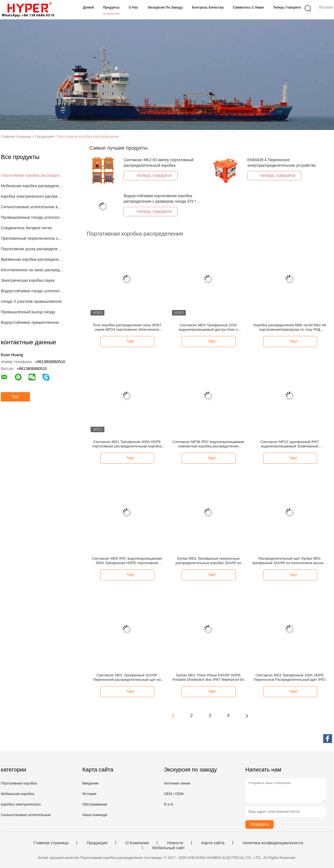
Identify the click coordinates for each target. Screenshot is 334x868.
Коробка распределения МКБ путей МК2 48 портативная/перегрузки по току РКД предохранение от (290, 327)
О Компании (137, 843)
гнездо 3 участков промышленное (31, 301)
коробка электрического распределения (32, 196)
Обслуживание (95, 804)
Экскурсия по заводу (165, 7)
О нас (134, 7)
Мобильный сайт (169, 848)
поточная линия (177, 783)
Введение (90, 783)
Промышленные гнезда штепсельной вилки (32, 217)
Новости (175, 843)
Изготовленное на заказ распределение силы (32, 270)
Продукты (111, 7)
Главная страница (51, 843)
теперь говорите (287, 7)
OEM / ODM (174, 794)
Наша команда (95, 815)
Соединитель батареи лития (26, 228)
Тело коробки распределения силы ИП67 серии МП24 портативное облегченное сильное (127, 327)
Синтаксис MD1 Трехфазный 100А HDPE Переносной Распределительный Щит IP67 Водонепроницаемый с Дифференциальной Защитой (290, 677)
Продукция (97, 843)
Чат (15, 397)
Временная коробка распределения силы (32, 259)
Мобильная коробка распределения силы (32, 186)
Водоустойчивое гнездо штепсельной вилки (32, 291)
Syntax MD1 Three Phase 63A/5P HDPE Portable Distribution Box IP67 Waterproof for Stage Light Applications (208, 677)
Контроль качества (208, 7)
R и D (169, 804)
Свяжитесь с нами (248, 7)
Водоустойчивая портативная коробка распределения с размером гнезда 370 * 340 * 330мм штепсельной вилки (160, 201)
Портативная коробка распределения (88, 136)
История (89, 794)
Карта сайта (213, 843)
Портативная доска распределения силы (32, 249)
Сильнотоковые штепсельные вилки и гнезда (32, 207)
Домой (88, 7)
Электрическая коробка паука (28, 280)
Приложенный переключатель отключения (32, 238)
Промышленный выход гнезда (28, 312)
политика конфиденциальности (273, 843)
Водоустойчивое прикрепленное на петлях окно (32, 322)
